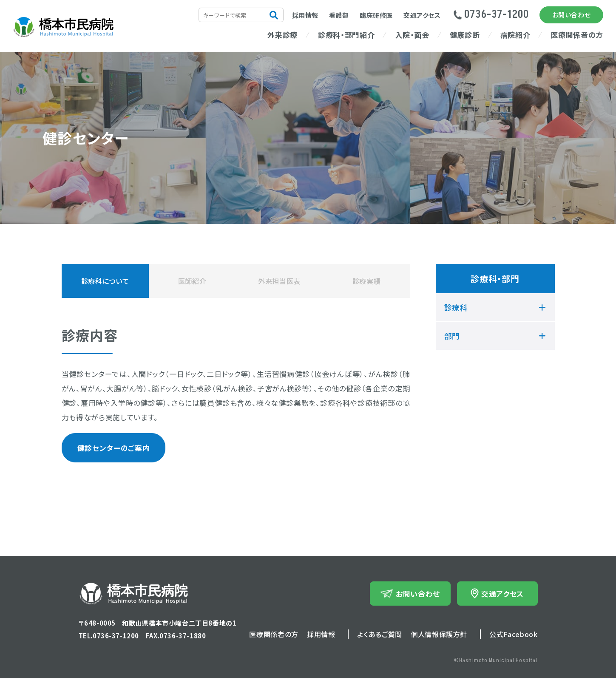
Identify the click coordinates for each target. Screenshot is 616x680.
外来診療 (282, 35)
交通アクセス (422, 15)
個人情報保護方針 (439, 636)
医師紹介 (192, 281)
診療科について (105, 281)
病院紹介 (515, 35)
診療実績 (367, 281)
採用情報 (305, 15)
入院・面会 (412, 35)
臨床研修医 (376, 15)
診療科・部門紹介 (346, 35)
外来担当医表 (279, 281)
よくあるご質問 (379, 636)
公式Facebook (513, 636)
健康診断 (465, 35)
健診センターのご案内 (109, 449)
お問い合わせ (572, 15)
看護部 (339, 15)
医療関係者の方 (577, 35)
